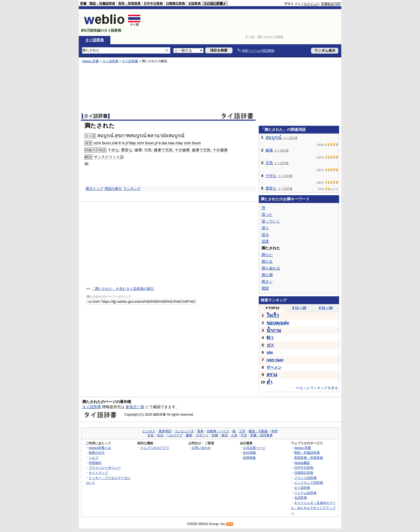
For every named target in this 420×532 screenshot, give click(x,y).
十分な (113, 150)
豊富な (127, 150)
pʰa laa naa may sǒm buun (178, 143)
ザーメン (274, 367)
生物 (215, 435)
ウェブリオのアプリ (155, 448)
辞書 (83, 3)
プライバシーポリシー (105, 468)
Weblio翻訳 (302, 463)
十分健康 (182, 150)
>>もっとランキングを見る (317, 388)
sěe (270, 352)
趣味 (189, 435)
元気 (269, 163)
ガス (270, 345)
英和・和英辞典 (129, 3)
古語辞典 (194, 3)
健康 (269, 150)
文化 (151, 435)
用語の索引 (113, 189)
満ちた (267, 255)
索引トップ (94, 189)
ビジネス (149, 431)
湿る (265, 235)
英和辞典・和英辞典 (309, 458)
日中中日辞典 (153, 3)
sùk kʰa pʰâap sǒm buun (133, 143)
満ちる (267, 261)
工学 (242, 431)
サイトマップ (98, 473)
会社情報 (249, 452)
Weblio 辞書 (91, 61)
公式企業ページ (254, 448)
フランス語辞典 (305, 478)
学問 (274, 431)
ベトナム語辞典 (305, 493)
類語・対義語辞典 (102, 3)
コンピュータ (184, 431)
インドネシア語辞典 (309, 483)
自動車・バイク (218, 431)
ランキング (132, 189)
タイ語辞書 (130, 61)
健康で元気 (163, 150)
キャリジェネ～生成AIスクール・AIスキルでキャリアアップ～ (313, 508)
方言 (244, 435)
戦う (270, 338)
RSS (230, 524)
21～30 (326, 308)
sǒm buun (102, 143)
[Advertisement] (243, 23)
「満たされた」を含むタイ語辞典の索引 (123, 289)
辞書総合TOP (331, 4)
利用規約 (95, 463)
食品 (224, 435)
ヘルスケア (175, 435)
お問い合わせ (201, 448)
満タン (267, 282)
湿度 (265, 241)
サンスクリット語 (109, 157)
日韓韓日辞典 (175, 3)
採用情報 (249, 458)
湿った (267, 215)
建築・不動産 (258, 431)
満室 (265, 288)
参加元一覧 (135, 407)
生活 (160, 435)
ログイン (310, 4)
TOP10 (272, 308)
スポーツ (202, 435)
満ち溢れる (271, 268)
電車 (200, 431)
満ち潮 (267, 275)
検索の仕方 (97, 452)
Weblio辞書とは (100, 448)
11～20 (299, 308)
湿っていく (271, 221)
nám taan (275, 360)
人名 (234, 435)
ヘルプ (93, 458)
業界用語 (165, 431)
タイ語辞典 (95, 40)
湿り (265, 228)
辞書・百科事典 (261, 435)
